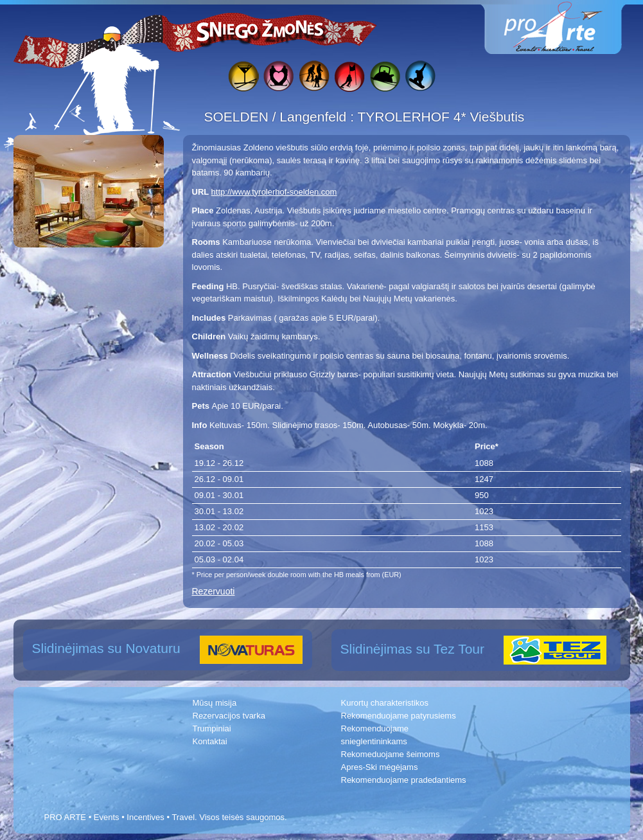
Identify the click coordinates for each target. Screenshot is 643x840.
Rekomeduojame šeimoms (391, 754)
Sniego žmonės (261, 30)
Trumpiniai (212, 728)
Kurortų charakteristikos (385, 703)
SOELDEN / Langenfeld (277, 117)
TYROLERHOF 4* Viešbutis (441, 117)
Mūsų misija (215, 703)
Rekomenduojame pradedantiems (404, 780)
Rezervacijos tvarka (229, 716)
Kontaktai (210, 741)
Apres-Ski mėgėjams (380, 767)
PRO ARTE (66, 817)
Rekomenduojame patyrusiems (399, 716)
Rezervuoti (214, 591)
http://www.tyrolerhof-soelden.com (274, 192)
